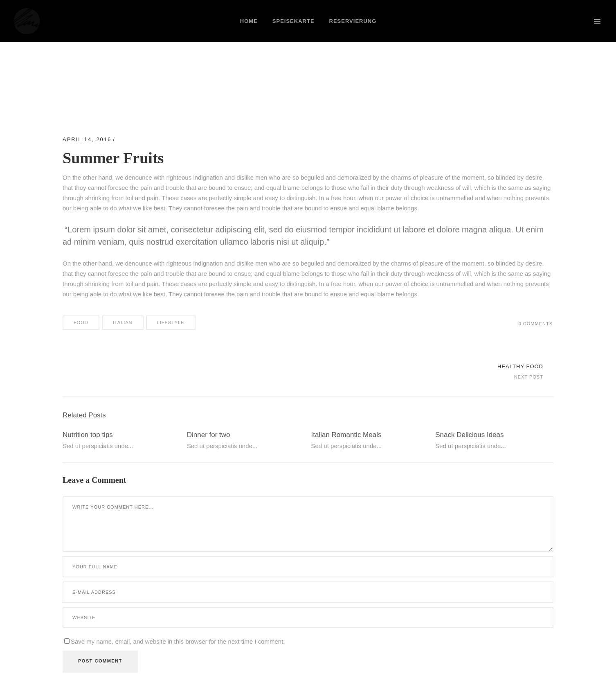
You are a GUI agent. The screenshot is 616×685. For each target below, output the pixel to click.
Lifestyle (171, 322)
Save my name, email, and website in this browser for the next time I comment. (178, 641)
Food (81, 322)
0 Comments (536, 324)
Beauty (131, 139)
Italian (123, 322)
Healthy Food (520, 366)
